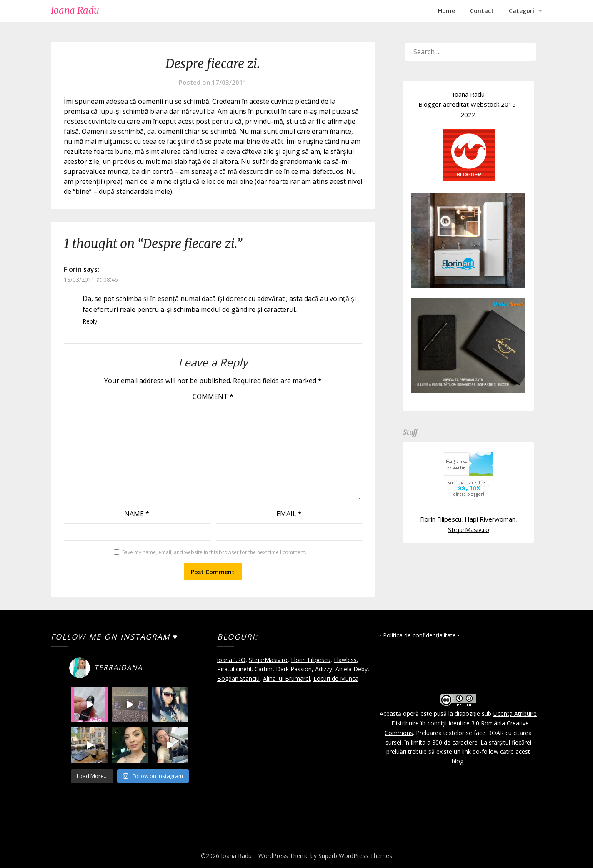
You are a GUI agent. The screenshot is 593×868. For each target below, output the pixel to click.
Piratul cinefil (234, 669)
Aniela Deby (352, 669)
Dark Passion (294, 669)
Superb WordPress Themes (355, 856)
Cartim (264, 669)
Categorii (522, 11)
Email (289, 514)
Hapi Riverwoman (490, 519)
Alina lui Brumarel (286, 679)
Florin (73, 269)
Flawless (345, 660)
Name (137, 514)
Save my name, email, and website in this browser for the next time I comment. (214, 552)
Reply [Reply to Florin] (90, 321)
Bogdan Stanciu (238, 679)
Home (447, 11)
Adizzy (324, 669)
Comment (213, 396)
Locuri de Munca (336, 679)
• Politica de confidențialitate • (419, 635)
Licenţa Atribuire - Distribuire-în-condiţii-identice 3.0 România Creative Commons (461, 723)
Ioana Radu (75, 10)
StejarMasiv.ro (469, 529)
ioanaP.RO (231, 660)
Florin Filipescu (441, 519)
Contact (482, 11)
